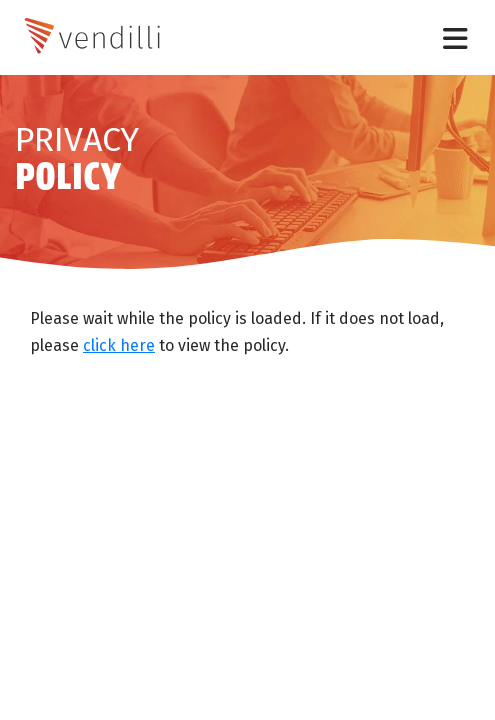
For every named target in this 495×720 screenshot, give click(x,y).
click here (119, 345)
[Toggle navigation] (455, 37)
